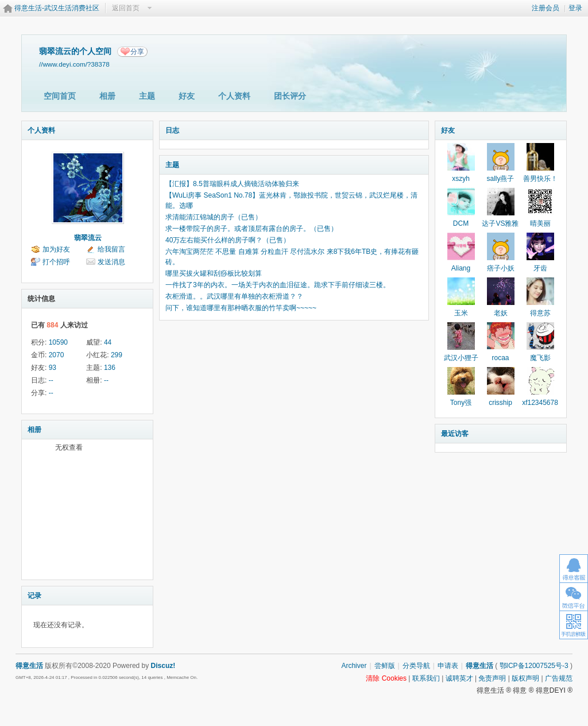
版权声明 (525, 678)
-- (51, 380)
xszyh (461, 179)
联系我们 (426, 678)
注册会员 (546, 8)
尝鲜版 (385, 666)
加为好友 (56, 249)
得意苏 (540, 313)
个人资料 (234, 96)
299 (117, 355)
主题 (147, 96)
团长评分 (290, 96)
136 (110, 368)
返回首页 (126, 8)
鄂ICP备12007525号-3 (534, 666)
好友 (187, 96)
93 (53, 368)
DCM (461, 223)
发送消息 (111, 262)
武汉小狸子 (461, 358)
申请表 (448, 666)
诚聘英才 (459, 678)
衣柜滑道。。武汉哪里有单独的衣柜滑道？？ (234, 296)
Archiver (354, 666)
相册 (107, 96)
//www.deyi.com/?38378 (74, 64)
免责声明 (492, 678)
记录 (34, 596)
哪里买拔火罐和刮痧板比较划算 (214, 273)
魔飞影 (540, 358)
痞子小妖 (501, 268)
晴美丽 (540, 223)
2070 (57, 355)
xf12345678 (540, 403)
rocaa (500, 358)
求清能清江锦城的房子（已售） (214, 217)
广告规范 (559, 678)
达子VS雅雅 (500, 223)
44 (108, 342)
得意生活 (479, 666)
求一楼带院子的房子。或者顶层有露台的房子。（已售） (252, 229)
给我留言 (111, 249)
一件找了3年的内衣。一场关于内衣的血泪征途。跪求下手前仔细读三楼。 (278, 285)
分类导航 (416, 666)
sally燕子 (500, 179)
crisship (500, 403)
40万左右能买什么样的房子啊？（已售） (228, 240)
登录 (575, 8)
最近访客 (455, 434)
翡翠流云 (88, 238)
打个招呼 (56, 262)
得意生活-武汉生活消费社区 (57, 8)
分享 (137, 52)
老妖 (501, 313)
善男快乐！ (540, 179)
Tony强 (461, 403)
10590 (58, 342)
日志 (172, 130)
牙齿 (540, 268)
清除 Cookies (386, 678)
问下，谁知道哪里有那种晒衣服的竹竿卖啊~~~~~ (241, 308)
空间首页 (60, 96)
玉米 (461, 313)
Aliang (461, 268)
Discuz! (163, 666)
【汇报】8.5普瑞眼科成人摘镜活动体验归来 (232, 184)
